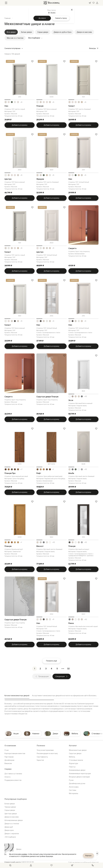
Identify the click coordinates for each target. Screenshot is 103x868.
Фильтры (94, 48)
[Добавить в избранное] (32, 61)
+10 (86, 396)
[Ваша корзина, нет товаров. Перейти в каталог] (90, 3)
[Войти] (97, 3)
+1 (53, 469)
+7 (21, 469)
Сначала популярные (14, 48)
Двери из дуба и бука (62, 32)
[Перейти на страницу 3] (46, 669)
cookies (24, 854)
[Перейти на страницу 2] (40, 669)
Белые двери (26, 32)
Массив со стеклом (15, 38)
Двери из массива (84, 32)
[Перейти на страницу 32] (68, 669)
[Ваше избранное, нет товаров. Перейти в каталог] (94, 3)
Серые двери (43, 32)
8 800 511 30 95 (28, 862)
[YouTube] (97, 853)
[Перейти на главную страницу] (51, 3)
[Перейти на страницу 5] (57, 669)
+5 (21, 102)
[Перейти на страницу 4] (51, 669)
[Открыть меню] (6, 3)
